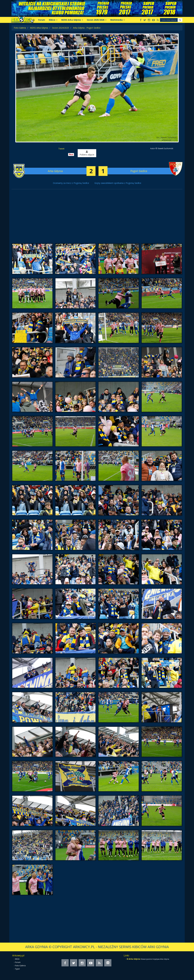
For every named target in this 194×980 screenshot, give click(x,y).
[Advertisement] (97, 218)
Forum (42, 20)
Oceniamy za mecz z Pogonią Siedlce (71, 183)
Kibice (53, 20)
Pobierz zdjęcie (87, 153)
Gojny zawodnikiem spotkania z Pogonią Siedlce (118, 183)
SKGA (17, 959)
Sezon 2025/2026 (97, 20)
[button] (180, 20)
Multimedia (118, 20)
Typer (17, 969)
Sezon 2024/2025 (60, 28)
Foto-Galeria (20, 28)
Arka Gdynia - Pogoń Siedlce (87, 28)
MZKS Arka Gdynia (72, 20)
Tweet (61, 149)
